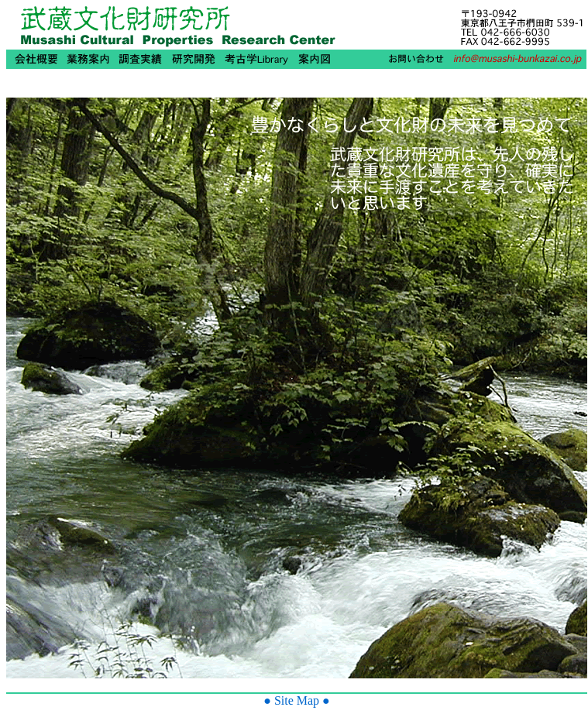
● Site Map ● (297, 700)
